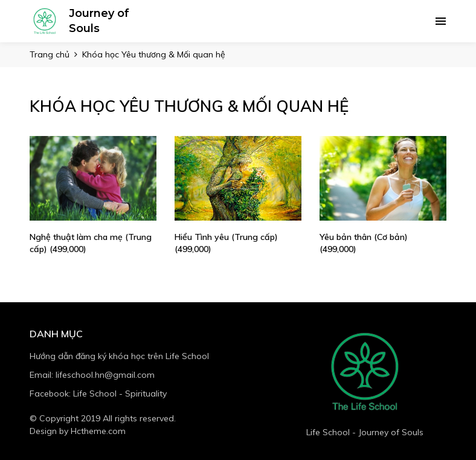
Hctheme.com (98, 431)
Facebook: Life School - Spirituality (98, 394)
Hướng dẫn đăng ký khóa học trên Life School (119, 356)
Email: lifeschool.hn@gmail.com (92, 375)
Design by (78, 431)
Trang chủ (50, 54)
